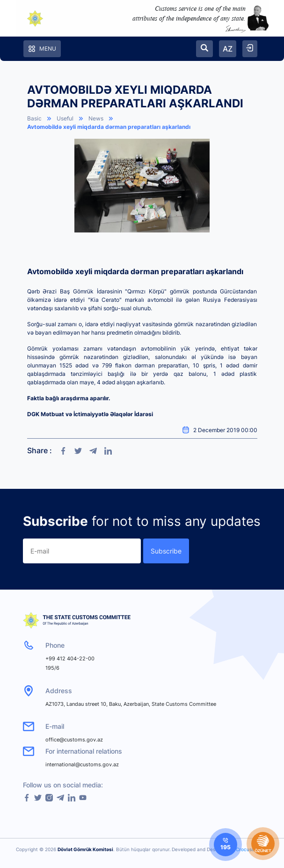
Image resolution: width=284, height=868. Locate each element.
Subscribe (166, 551)
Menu (42, 49)
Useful (65, 118)
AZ (228, 49)
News (96, 118)
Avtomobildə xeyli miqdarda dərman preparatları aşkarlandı (109, 127)
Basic (34, 118)
